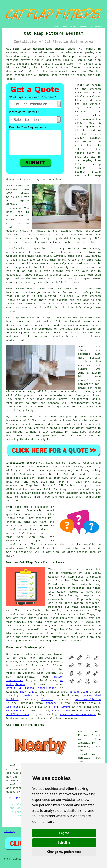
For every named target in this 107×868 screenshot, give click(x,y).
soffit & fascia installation (31, 688)
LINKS (64, 26)
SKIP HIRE (27, 692)
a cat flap (87, 71)
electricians (61, 711)
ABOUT (74, 26)
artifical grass (18, 715)
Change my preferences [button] (64, 852)
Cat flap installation (23, 318)
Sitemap (9, 831)
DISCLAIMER (96, 26)
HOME (56, 26)
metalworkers (15, 711)
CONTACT (83, 26)
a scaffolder (79, 692)
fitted (19, 238)
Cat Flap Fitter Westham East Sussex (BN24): (42, 49)
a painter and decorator (78, 715)
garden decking (34, 696)
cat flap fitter (37, 267)
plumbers (47, 699)
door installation (88, 699)
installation (60, 432)
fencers (51, 703)
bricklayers (62, 707)
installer (94, 115)
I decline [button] (64, 842)
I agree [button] (64, 833)
